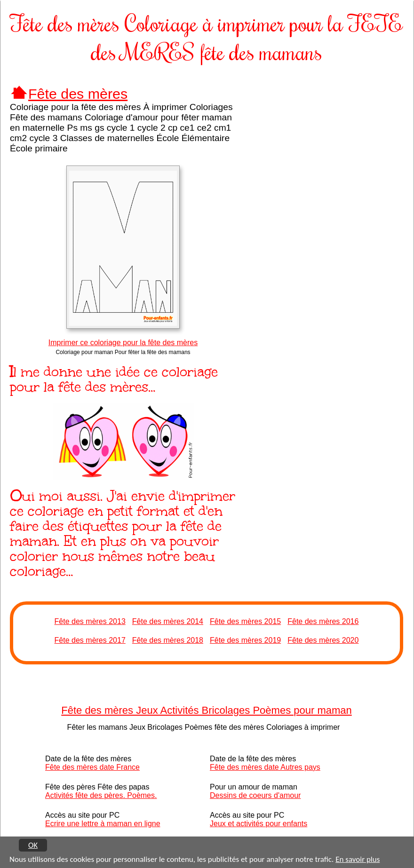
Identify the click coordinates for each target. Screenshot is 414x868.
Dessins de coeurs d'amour (255, 795)
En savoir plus (358, 860)
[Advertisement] (329, 148)
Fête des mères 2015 (245, 621)
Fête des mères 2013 (90, 621)
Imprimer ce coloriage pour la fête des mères (123, 343)
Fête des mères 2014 (168, 621)
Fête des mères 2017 (90, 640)
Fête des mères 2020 (323, 640)
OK (33, 845)
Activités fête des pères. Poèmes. (101, 795)
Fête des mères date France (92, 767)
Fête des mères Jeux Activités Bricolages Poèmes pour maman (207, 710)
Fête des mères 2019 (245, 640)
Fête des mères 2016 (323, 621)
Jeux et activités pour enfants (259, 824)
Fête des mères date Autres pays (265, 767)
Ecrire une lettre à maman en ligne (103, 824)
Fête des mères (78, 94)
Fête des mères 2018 (168, 640)
